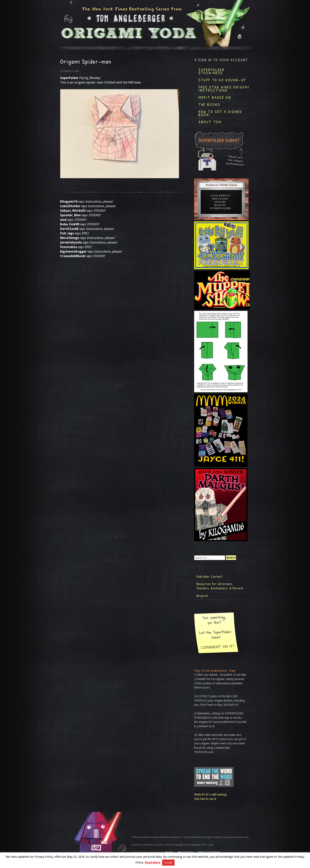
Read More (153, 862)
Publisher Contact (209, 576)
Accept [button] (168, 863)
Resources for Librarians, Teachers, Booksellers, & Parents (220, 586)
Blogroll (203, 596)
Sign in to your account (223, 60)
